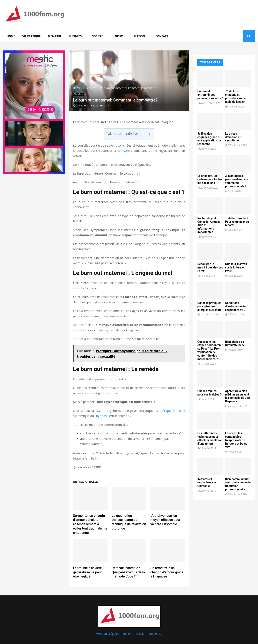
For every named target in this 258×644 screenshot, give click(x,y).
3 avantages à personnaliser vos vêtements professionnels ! (237, 181)
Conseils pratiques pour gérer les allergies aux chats (209, 306)
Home (11, 36)
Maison (140, 36)
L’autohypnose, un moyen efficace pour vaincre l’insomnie (165, 520)
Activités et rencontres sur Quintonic (207, 483)
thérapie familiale (172, 411)
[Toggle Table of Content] (145, 134)
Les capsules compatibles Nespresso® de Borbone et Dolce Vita (236, 440)
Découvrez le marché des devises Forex (210, 267)
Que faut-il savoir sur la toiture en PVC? (236, 267)
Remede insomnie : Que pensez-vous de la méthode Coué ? (128, 572)
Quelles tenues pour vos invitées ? (209, 393)
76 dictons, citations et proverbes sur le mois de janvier (235, 96)
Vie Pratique (31, 36)
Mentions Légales (107, 634)
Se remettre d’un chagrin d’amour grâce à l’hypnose (167, 572)
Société (97, 36)
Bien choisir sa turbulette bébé (235, 344)
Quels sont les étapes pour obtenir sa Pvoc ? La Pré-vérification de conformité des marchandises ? (210, 350)
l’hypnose (102, 416)
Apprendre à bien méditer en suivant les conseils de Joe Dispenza (237, 396)
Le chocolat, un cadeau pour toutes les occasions (210, 179)
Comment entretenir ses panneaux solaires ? (210, 95)
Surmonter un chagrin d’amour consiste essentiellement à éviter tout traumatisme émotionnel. (90, 524)
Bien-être (55, 36)
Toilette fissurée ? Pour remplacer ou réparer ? (237, 222)
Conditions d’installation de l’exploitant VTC (235, 306)
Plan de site (154, 634)
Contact (162, 36)
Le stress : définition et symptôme (233, 137)
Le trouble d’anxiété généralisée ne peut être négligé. (87, 572)
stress (128, 150)
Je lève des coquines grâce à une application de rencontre (209, 139)
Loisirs (118, 36)
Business (75, 36)
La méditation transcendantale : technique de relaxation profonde (129, 522)
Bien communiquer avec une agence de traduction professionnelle (238, 484)
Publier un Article (133, 634)
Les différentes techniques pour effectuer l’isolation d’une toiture (210, 438)
